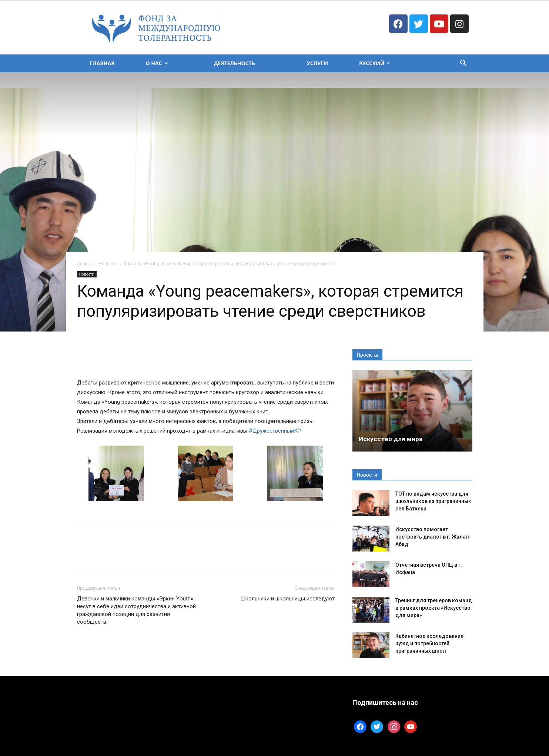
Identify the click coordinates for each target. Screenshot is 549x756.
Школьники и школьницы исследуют (287, 599)
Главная (102, 63)
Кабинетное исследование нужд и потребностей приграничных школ (429, 643)
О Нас (157, 63)
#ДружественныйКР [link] (275, 431)
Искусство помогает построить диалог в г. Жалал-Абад (433, 537)
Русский (375, 63)
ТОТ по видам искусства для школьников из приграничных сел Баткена (433, 501)
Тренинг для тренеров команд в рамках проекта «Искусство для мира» (434, 608)
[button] (463, 64)
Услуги (317, 63)
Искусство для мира (391, 439)
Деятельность (235, 63)
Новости (108, 264)
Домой (84, 264)
